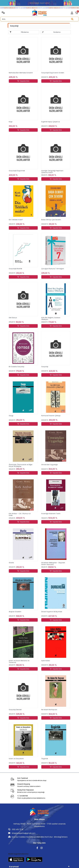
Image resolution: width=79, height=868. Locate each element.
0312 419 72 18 (16, 829)
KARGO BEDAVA (12, 8)
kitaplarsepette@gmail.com (22, 833)
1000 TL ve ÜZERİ (23, 8)
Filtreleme (25, 32)
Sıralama (57, 32)
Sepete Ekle (23, 81)
